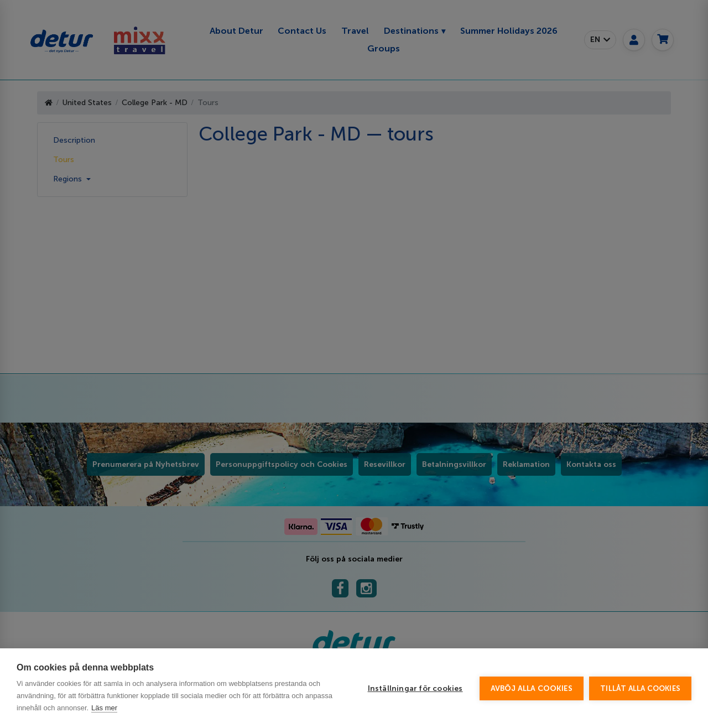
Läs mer (104, 708)
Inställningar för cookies (415, 688)
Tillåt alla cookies (640, 688)
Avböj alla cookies (532, 688)
